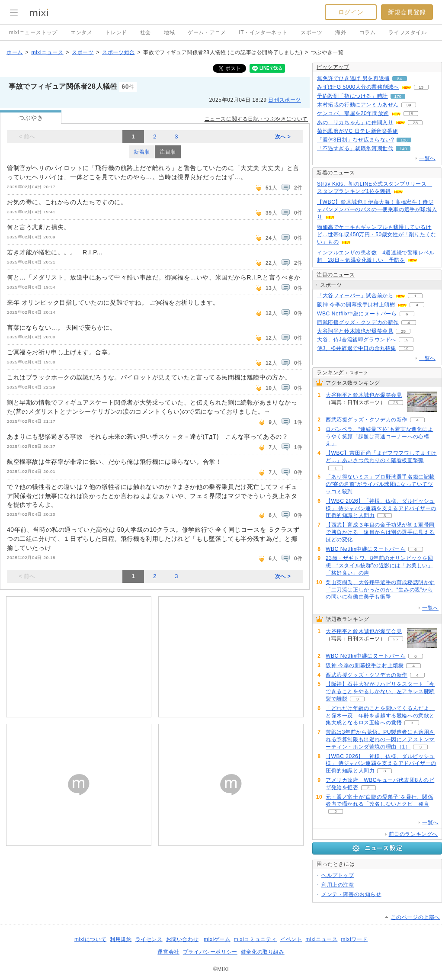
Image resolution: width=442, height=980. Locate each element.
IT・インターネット (263, 32)
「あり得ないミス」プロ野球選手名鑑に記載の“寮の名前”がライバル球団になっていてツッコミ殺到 (380, 484)
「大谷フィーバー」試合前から (355, 296)
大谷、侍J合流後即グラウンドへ (357, 340)
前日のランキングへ (413, 834)
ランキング (330, 373)
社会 (146, 32)
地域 (169, 32)
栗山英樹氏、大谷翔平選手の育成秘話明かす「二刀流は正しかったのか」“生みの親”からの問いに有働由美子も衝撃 (380, 590)
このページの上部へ (415, 917)
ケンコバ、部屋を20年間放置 (353, 113)
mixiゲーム (217, 939)
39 (408, 105)
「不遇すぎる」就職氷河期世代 (355, 148)
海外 (341, 32)
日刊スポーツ (285, 100)
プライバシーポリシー (210, 952)
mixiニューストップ (33, 32)
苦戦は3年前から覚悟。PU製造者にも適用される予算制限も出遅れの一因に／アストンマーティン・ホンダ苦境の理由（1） (380, 739)
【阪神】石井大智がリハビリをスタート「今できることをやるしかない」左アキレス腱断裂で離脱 (380, 691)
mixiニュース (47, 52)
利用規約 (121, 939)
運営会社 (168, 952)
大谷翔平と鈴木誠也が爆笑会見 (355, 331)
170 (398, 96)
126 (404, 140)
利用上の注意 (338, 885)
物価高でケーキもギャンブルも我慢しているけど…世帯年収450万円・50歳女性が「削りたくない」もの (377, 235)
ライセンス (149, 939)
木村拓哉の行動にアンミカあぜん (358, 105)
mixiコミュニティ (255, 939)
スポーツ (311, 32)
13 (421, 87)
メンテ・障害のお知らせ (351, 894)
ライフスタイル (407, 32)
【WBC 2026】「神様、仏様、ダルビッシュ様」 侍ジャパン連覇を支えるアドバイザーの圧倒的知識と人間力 (381, 508)
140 (403, 149)
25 (403, 331)
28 (415, 123)
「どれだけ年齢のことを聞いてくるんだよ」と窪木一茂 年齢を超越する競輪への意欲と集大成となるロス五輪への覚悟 (380, 716)
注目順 (168, 152)
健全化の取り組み (263, 952)
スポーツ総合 (119, 52)
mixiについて (90, 939)
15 (411, 114)
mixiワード (354, 939)
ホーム (15, 52)
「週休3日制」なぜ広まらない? (356, 140)
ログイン (351, 12)
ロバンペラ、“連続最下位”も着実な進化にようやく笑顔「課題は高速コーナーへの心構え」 (380, 437)
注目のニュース (336, 275)
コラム (368, 32)
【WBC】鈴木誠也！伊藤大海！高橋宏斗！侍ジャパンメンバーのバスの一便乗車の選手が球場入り (377, 209)
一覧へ (427, 158)
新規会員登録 (407, 12)
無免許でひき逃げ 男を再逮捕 (353, 78)
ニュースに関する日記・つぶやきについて (256, 119)
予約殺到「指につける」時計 (352, 96)
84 (399, 79)
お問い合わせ (183, 939)
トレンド (116, 32)
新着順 (142, 152)
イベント (291, 939)
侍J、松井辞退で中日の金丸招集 (357, 348)
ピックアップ (333, 67)
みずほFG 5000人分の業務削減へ (358, 87)
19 (406, 340)
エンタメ (81, 32)
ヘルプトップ (338, 875)
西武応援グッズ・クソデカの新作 (358, 322)
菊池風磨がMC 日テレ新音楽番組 (358, 131)
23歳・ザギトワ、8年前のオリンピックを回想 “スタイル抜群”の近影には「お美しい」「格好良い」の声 (380, 566)
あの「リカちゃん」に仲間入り (355, 122)
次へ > (283, 137)
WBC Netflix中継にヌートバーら (357, 314)
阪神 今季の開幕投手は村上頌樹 (356, 305)
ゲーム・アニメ (207, 32)
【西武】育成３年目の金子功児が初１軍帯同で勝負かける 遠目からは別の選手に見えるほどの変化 (380, 532)
